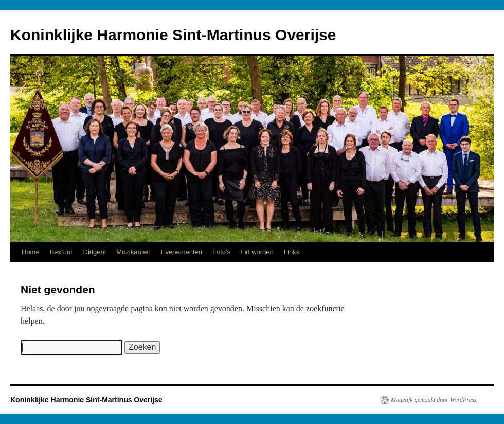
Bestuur (61, 252)
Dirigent (95, 252)
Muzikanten (133, 252)
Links (292, 252)
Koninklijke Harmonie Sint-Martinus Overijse (173, 35)
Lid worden (257, 252)
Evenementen (182, 252)
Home (31, 252)
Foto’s (221, 252)
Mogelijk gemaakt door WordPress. (434, 400)
